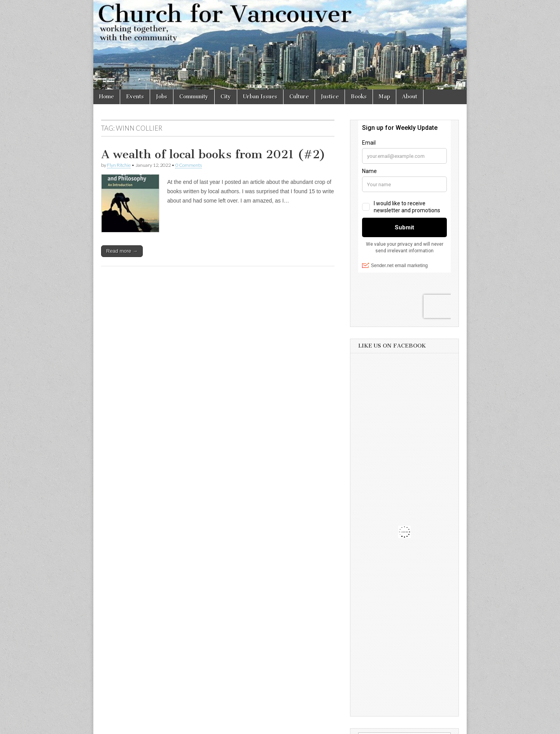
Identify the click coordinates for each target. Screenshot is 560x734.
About (410, 97)
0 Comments (189, 165)
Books (359, 97)
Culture (299, 97)
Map (384, 97)
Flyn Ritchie (119, 165)
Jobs (162, 97)
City (226, 97)
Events (135, 97)
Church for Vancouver (161, 725)
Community (194, 97)
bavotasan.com (442, 725)
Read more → (122, 251)
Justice (330, 97)
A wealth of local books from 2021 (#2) (213, 154)
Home (107, 97)
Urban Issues (260, 97)
